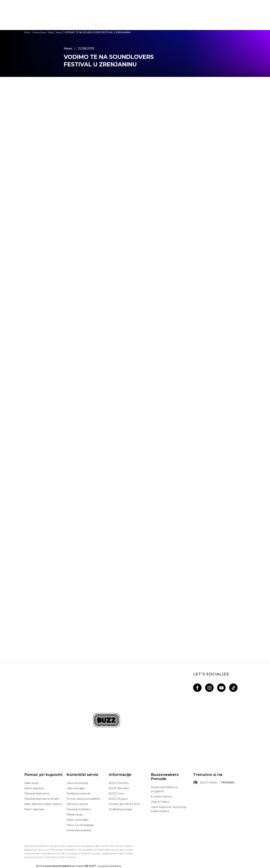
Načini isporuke (34, 809)
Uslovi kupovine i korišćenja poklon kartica (169, 809)
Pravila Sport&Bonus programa (164, 789)
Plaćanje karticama (37, 794)
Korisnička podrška (79, 830)
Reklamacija (74, 815)
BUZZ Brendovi (119, 788)
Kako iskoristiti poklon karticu (43, 804)
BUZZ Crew (116, 794)
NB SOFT (90, 866)
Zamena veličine (77, 804)
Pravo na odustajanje (80, 825)
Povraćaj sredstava (79, 809)
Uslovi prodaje (76, 788)
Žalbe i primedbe (78, 820)
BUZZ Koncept (119, 783)
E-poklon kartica (161, 797)
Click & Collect (160, 802)
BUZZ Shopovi (118, 799)
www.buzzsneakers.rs (60, 866)
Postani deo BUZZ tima (124, 804)
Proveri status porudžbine (83, 799)
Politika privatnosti (79, 794)
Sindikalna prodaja (120, 809)
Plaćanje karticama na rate (42, 799)
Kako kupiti (32, 783)
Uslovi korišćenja (77, 783)
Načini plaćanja (34, 788)
